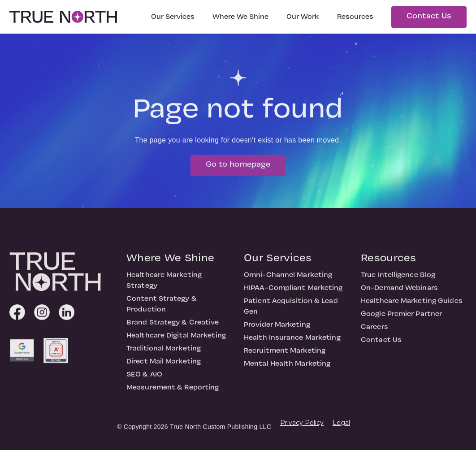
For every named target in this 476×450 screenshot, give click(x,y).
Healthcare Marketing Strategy (164, 284)
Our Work (303, 17)
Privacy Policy (302, 423)
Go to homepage (238, 168)
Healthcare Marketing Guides (412, 304)
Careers (374, 330)
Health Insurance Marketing (292, 341)
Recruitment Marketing (285, 354)
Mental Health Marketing (287, 367)
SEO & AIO (144, 378)
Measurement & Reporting (173, 391)
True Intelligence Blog (398, 278)
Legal (341, 423)
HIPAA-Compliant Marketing (293, 291)
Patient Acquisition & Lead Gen (291, 310)
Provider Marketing (277, 328)
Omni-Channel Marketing (288, 278)
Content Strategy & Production (162, 307)
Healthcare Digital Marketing (176, 339)
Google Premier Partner (401, 317)
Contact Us (429, 16)
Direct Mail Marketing (164, 365)
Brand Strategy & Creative (173, 326)
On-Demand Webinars (399, 291)
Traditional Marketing (164, 352)
